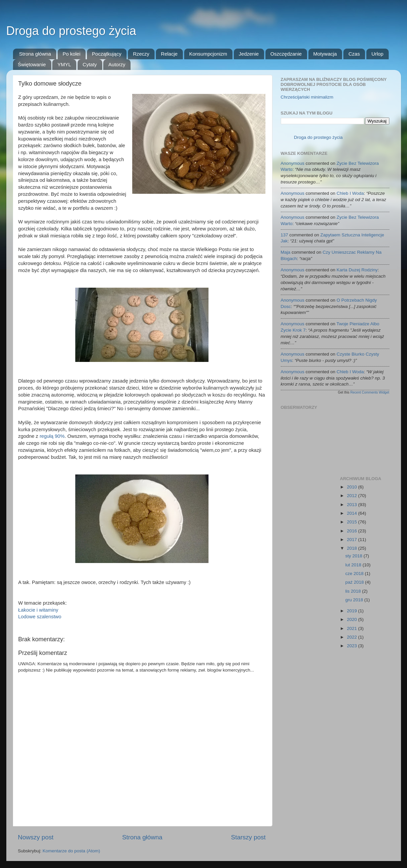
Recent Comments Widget (370, 392)
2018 (352, 548)
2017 (352, 540)
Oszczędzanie (286, 54)
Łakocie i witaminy (38, 610)
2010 (352, 487)
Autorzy (117, 64)
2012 (352, 496)
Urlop (377, 54)
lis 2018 (354, 591)
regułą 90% (52, 436)
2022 (352, 637)
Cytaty (90, 64)
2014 (352, 513)
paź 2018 (355, 582)
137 (285, 235)
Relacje (169, 54)
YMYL (64, 64)
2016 (352, 531)
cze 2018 (355, 574)
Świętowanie (32, 64)
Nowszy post (36, 837)
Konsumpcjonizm (208, 54)
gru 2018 (355, 600)
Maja (286, 252)
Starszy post (248, 837)
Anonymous (293, 163)
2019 (352, 611)
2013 (352, 505)
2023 (352, 646)
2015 (352, 522)
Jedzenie (249, 54)
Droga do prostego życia (71, 31)
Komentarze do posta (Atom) (71, 851)
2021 (352, 628)
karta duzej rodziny (357, 270)
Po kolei (71, 54)
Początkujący (107, 54)
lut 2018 (354, 565)
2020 (352, 619)
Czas (354, 54)
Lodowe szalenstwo (40, 617)
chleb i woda (350, 193)
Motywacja (325, 54)
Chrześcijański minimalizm (307, 97)
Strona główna (35, 54)
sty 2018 (355, 556)
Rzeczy (141, 54)
